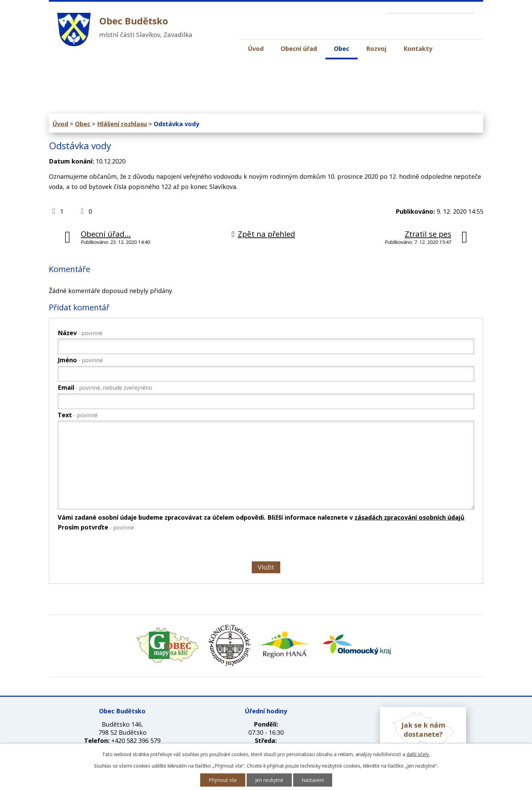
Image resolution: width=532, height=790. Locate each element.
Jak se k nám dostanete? (423, 730)
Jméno (80, 360)
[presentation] (109, 547)
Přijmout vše (223, 780)
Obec (341, 49)
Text (78, 415)
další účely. (418, 754)
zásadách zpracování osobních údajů (410, 517)
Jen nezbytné (269, 780)
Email (105, 387)
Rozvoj (376, 49)
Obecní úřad (299, 49)
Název (80, 333)
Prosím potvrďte (96, 527)
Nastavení (313, 780)
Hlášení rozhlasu (122, 124)
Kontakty (418, 49)
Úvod (256, 49)
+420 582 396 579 (136, 740)
